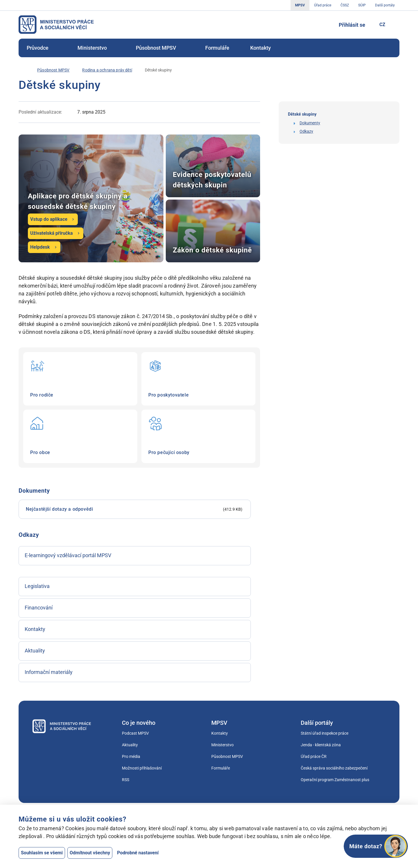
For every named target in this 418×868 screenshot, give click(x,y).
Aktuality (130, 745)
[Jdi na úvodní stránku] (56, 25)
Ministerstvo (96, 48)
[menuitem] (42, 48)
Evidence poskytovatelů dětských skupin (213, 166)
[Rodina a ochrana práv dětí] (107, 70)
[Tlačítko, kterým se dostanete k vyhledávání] (325, 25)
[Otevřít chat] (376, 846)
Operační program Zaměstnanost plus (335, 780)
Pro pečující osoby (198, 436)
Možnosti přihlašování (142, 768)
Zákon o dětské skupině (213, 231)
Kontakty (261, 48)
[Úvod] (21, 70)
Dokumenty (310, 123)
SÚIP (362, 5)
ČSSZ (345, 5)
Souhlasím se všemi (42, 853)
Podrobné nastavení (138, 853)
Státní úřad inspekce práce (325, 733)
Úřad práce (323, 5)
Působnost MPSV (160, 48)
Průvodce (42, 48)
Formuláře (217, 48)
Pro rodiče (80, 379)
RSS (126, 780)
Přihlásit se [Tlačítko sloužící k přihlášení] (352, 25)
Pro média (131, 756)
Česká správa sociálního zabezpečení (334, 768)
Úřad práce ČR (314, 756)
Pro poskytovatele (198, 379)
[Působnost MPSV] (53, 70)
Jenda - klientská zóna (321, 745)
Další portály (385, 5)
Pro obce (80, 436)
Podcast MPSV (135, 733)
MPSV (300, 5)
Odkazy (306, 131)
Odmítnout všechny (90, 853)
